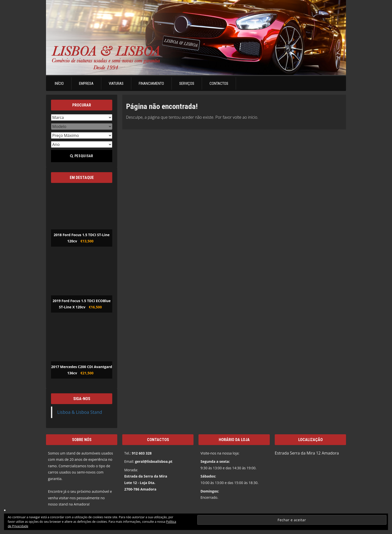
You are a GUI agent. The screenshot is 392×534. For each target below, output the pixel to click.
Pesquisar (81, 156)
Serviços (187, 83)
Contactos (219, 83)
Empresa (86, 83)
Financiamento (151, 83)
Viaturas (116, 83)
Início (59, 83)
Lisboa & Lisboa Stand (80, 412)
